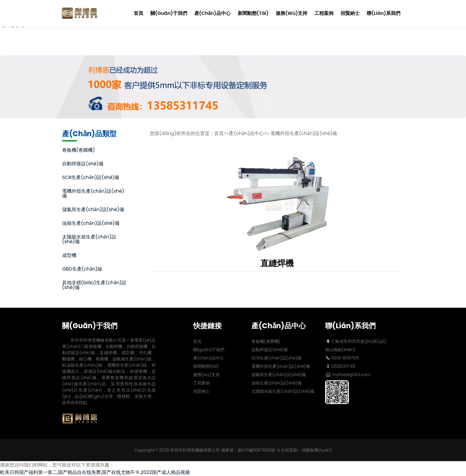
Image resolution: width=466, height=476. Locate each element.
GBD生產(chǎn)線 (82, 270)
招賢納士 (350, 13)
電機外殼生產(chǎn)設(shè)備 (93, 194)
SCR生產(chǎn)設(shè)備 (91, 178)
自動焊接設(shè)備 (83, 164)
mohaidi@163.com (348, 375)
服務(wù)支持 (292, 13)
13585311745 (340, 366)
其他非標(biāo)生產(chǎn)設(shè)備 (94, 286)
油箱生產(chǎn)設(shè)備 (91, 224)
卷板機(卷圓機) (79, 151)
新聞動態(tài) (253, 13)
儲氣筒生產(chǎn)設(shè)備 (93, 210)
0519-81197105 (342, 358)
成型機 (69, 256)
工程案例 (324, 13)
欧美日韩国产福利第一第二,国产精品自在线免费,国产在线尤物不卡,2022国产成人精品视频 (95, 472)
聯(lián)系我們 (384, 13)
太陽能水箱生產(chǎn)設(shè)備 (89, 240)
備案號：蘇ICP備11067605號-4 (251, 450)
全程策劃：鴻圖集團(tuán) (306, 450)
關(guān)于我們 (169, 13)
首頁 (138, 13)
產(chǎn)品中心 (212, 13)
